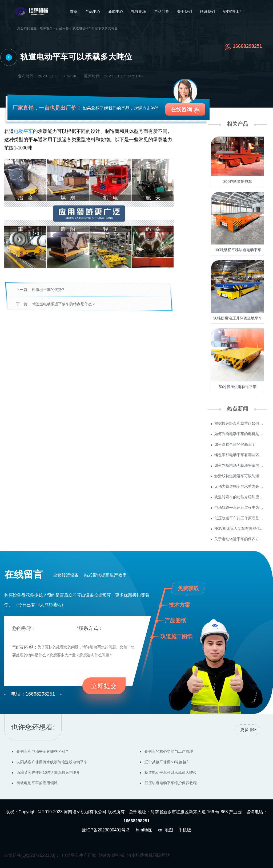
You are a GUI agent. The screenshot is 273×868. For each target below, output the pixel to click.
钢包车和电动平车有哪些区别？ (239, 455)
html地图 (144, 830)
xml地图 (165, 830)
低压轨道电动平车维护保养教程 (171, 783)
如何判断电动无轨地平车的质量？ (239, 465)
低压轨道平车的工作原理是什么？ (239, 518)
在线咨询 (181, 109)
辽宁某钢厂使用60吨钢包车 (167, 762)
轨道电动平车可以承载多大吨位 (171, 772)
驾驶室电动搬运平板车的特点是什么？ (64, 304)
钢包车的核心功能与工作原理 (169, 751)
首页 (74, 11)
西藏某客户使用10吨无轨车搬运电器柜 (49, 772)
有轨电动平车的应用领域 (37, 783)
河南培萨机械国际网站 (148, 855)
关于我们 (184, 11)
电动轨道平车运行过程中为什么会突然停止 (239, 507)
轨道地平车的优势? (48, 290)
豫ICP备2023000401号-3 (106, 830)
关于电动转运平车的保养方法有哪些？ (239, 539)
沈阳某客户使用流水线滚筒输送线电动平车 (52, 762)
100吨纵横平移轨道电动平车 (238, 250)
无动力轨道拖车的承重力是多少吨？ (239, 486)
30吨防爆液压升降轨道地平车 (238, 318)
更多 (244, 730)
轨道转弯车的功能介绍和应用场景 (239, 497)
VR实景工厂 (233, 11)
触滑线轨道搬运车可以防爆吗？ (239, 476)
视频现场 (139, 11)
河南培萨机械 (112, 855)
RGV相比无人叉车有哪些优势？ (239, 528)
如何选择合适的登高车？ (235, 444)
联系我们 (207, 11)
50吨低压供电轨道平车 (238, 387)
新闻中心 (116, 11)
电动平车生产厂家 (79, 855)
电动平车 (23, 131)
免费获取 (188, 588)
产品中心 (93, 11)
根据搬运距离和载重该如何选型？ (239, 423)
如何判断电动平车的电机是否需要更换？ (239, 434)
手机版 (185, 830)
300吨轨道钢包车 (238, 182)
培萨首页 (46, 28)
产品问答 (162, 11)
